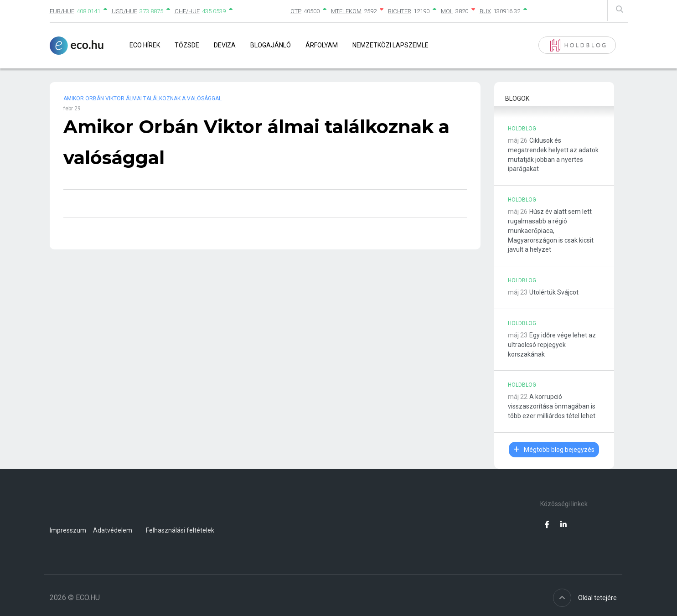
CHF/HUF (187, 11)
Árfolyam (322, 45)
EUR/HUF (62, 11)
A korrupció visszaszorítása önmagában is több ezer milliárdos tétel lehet (552, 406)
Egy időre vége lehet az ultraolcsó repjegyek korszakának (552, 345)
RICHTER (400, 11)
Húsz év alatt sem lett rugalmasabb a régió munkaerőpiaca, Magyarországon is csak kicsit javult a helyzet (551, 230)
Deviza (225, 45)
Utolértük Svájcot (554, 292)
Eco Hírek (145, 45)
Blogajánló (271, 45)
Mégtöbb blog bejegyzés (554, 450)
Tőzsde (187, 45)
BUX (485, 11)
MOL (447, 11)
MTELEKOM (346, 11)
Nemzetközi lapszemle (390, 45)
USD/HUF (124, 11)
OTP (296, 11)
